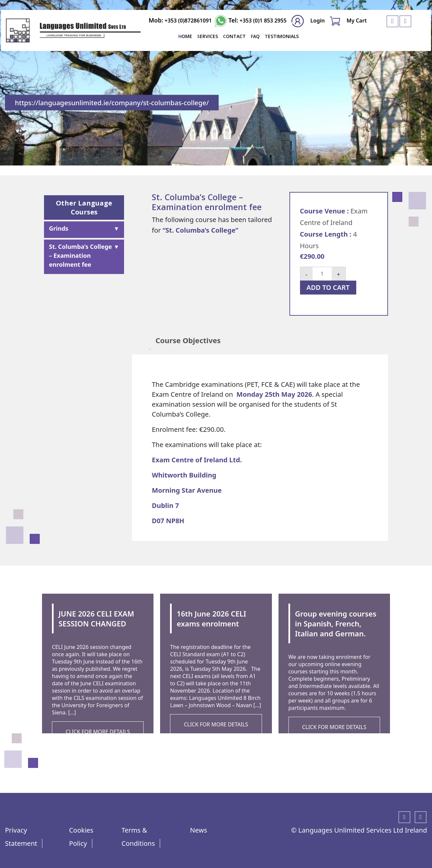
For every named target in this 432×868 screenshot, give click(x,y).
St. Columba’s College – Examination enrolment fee (80, 255)
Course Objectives (188, 340)
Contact (234, 36)
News (199, 830)
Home (185, 36)
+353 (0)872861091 (187, 21)
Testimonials (282, 36)
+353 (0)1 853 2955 (262, 21)
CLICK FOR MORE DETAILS (98, 732)
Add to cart (328, 287)
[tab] (188, 340)
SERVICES (208, 36)
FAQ (255, 36)
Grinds (59, 228)
